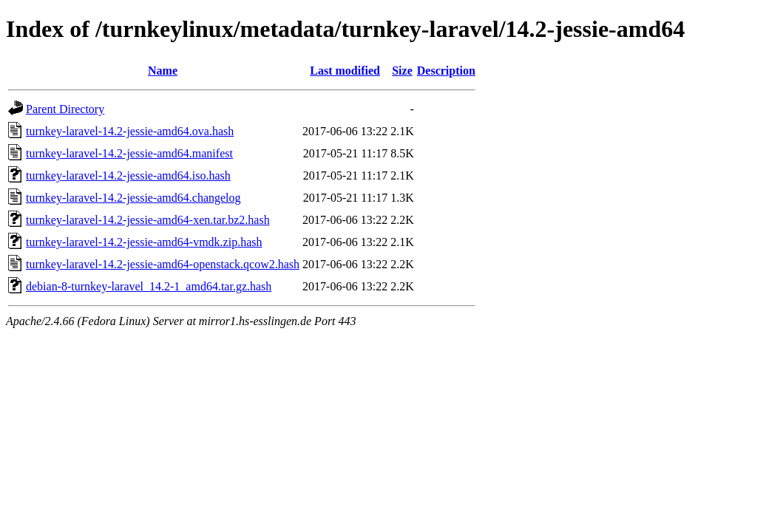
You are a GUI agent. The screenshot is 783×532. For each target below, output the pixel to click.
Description (446, 71)
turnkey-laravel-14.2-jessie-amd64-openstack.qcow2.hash (163, 264)
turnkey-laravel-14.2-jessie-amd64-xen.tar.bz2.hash (148, 220)
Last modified (345, 71)
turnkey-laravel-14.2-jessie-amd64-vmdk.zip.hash (144, 242)
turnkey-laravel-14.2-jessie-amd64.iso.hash (128, 175)
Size (402, 71)
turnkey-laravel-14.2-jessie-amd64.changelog (133, 198)
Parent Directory (65, 109)
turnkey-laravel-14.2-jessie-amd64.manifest (129, 153)
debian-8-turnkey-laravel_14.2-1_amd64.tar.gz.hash (149, 286)
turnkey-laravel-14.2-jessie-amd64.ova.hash (130, 131)
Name (163, 71)
